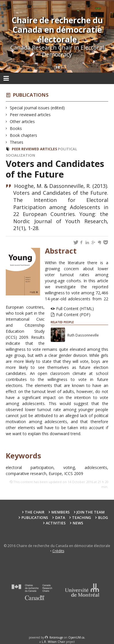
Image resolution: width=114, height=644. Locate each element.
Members (60, 512)
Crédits (58, 551)
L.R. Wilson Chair (53, 642)
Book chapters (24, 135)
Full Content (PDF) (73, 315)
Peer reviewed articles (30, 115)
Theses (17, 142)
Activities (56, 523)
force (56, 637)
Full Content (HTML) (75, 309)
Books (16, 128)
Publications (31, 95)
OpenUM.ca (76, 637)
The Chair (35, 512)
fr (58, 67)
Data (60, 518)
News (78, 523)
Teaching (81, 518)
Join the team (91, 512)
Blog (103, 518)
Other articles (22, 121)
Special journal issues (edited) (37, 108)
